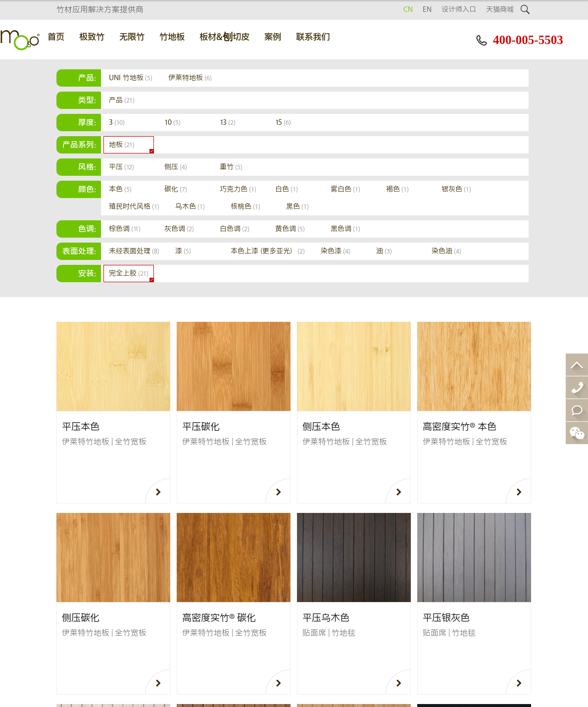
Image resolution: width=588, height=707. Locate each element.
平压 (122, 167)
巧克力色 (238, 189)
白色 (287, 189)
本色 (120, 189)
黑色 (297, 207)
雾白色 (345, 189)
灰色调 (179, 229)
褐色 (397, 189)
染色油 (446, 251)
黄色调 (290, 229)
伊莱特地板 (190, 78)
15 (283, 123)
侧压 (176, 167)
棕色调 (125, 229)
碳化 (176, 189)
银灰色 (456, 189)
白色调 (235, 229)
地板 (122, 145)
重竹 (231, 167)
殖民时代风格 (134, 207)
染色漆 (336, 251)
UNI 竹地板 (131, 78)
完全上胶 (129, 274)
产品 (122, 100)
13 (228, 123)
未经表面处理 (134, 251)
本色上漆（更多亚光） (268, 251)
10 (172, 123)
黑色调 (345, 229)
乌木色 (190, 207)
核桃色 (245, 207)
